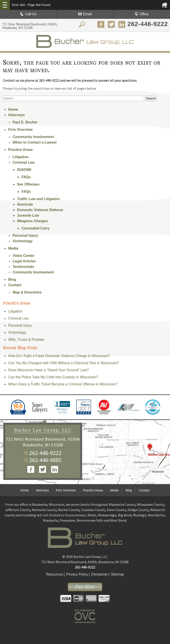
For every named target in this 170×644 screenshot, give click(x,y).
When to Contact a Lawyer (35, 142)
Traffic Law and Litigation (38, 199)
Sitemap (117, 574)
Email (85, 14)
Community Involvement (33, 137)
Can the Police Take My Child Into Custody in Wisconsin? (53, 377)
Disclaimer (99, 574)
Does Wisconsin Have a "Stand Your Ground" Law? (48, 370)
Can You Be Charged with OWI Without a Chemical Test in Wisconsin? (64, 363)
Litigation (21, 157)
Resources (54, 574)
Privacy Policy (77, 574)
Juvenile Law (28, 215)
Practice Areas (20, 150)
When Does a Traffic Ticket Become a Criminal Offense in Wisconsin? (63, 384)
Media (13, 248)
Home (13, 109)
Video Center (23, 256)
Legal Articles (24, 261)
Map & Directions (27, 292)
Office (142, 14)
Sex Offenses (28, 184)
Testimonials (23, 267)
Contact (15, 285)
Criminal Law (24, 162)
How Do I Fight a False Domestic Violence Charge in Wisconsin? (59, 356)
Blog (12, 279)
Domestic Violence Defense (40, 210)
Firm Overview (20, 130)
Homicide (25, 204)
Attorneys (16, 115)
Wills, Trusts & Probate (26, 340)
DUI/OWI (24, 170)
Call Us (28, 14)
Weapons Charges (32, 221)
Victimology (23, 241)
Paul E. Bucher (25, 122)
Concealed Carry (36, 228)
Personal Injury (25, 236)
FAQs (26, 177)
